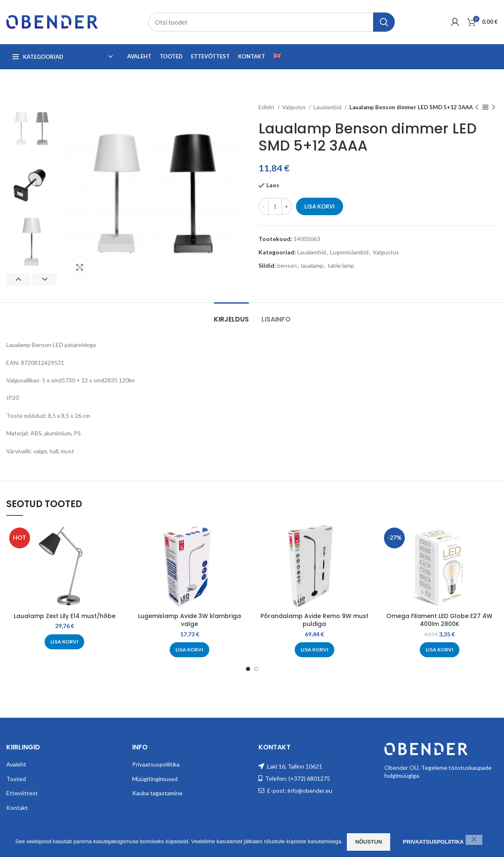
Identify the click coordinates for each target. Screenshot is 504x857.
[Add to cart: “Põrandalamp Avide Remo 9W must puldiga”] (315, 650)
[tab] (231, 315)
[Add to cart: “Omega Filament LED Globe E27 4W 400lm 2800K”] (440, 650)
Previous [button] (18, 279)
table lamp (341, 265)
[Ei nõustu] (474, 840)
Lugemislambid (349, 252)
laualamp (312, 265)
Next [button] (45, 279)
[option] (32, 128)
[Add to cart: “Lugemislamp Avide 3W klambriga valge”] (189, 650)
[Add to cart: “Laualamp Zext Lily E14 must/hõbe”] (64, 642)
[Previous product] (477, 108)
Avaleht (16, 764)
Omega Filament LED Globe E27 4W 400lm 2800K (439, 620)
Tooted (16, 779)
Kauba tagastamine (157, 793)
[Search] (271, 22)
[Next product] (494, 108)
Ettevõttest (22, 793)
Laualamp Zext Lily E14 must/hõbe (65, 616)
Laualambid (328, 107)
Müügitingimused (155, 779)
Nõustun (369, 842)
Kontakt (17, 808)
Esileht (267, 107)
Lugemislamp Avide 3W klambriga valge (189, 620)
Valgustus (295, 107)
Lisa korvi (320, 206)
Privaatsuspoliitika (156, 764)
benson (287, 265)
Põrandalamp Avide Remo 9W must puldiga (315, 620)
